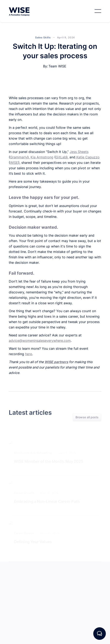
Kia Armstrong (42, 157)
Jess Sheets (79, 152)
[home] (19, 11)
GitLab (61, 157)
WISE (14, 163)
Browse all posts (87, 417)
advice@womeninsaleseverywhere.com (40, 341)
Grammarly (19, 157)
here (29, 354)
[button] (98, 11)
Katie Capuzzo (87, 157)
